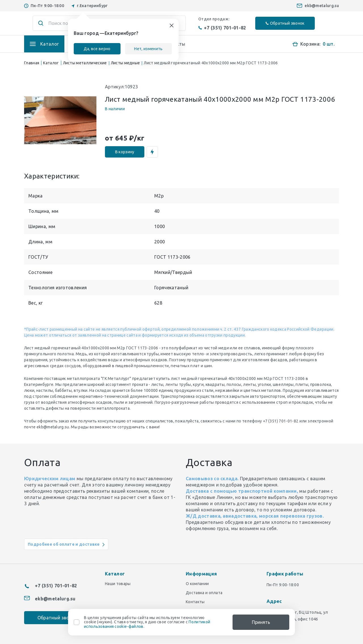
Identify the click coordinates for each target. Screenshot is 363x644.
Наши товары (118, 584)
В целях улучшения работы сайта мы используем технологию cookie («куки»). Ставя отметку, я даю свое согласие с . (147, 622)
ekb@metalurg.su (322, 6)
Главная (32, 63)
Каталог (51, 63)
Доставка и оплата (204, 593)
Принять (261, 622)
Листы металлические (85, 63)
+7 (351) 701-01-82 (222, 28)
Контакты (195, 602)
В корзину (125, 152)
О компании (197, 584)
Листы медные (125, 63)
